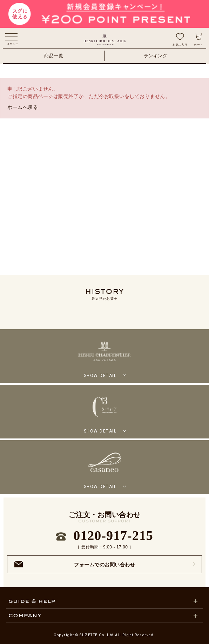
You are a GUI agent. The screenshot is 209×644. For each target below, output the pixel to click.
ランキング (156, 56)
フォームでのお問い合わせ (75, 564)
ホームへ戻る (23, 107)
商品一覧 (54, 56)
